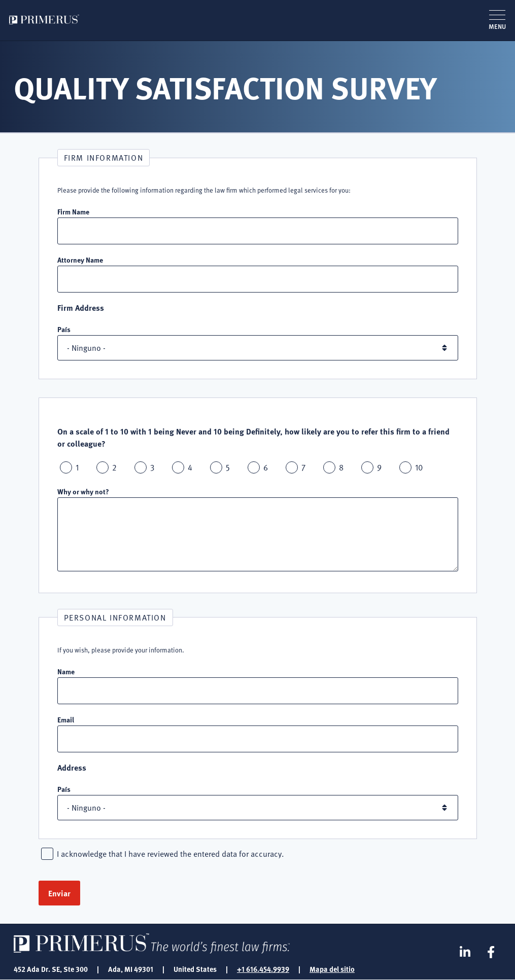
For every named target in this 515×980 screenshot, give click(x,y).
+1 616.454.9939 (263, 969)
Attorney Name (80, 260)
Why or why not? (83, 491)
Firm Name (73, 211)
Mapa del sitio (332, 969)
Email (66, 719)
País (64, 329)
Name (66, 671)
